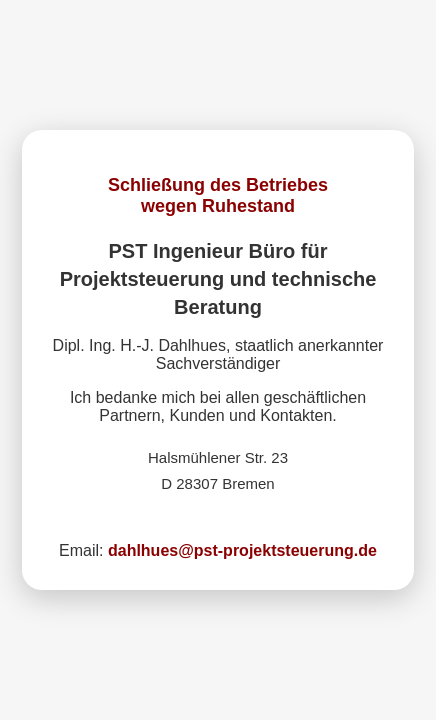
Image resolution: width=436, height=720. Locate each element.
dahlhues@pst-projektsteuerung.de (242, 550)
